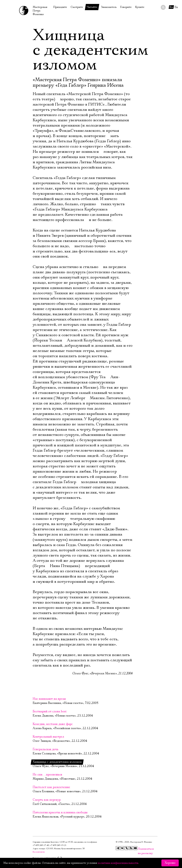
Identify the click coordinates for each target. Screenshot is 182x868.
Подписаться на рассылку (140, 849)
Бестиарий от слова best (50, 711)
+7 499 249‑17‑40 (41, 845)
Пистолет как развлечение (51, 787)
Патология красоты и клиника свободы (60, 812)
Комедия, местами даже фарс (53, 724)
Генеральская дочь (46, 749)
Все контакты (39, 852)
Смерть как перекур (47, 800)
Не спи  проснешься (47, 775)
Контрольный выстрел (48, 737)
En (176, 7)
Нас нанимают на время (49, 699)
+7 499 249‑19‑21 (58, 845)
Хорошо (170, 863)
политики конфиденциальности (118, 863)
